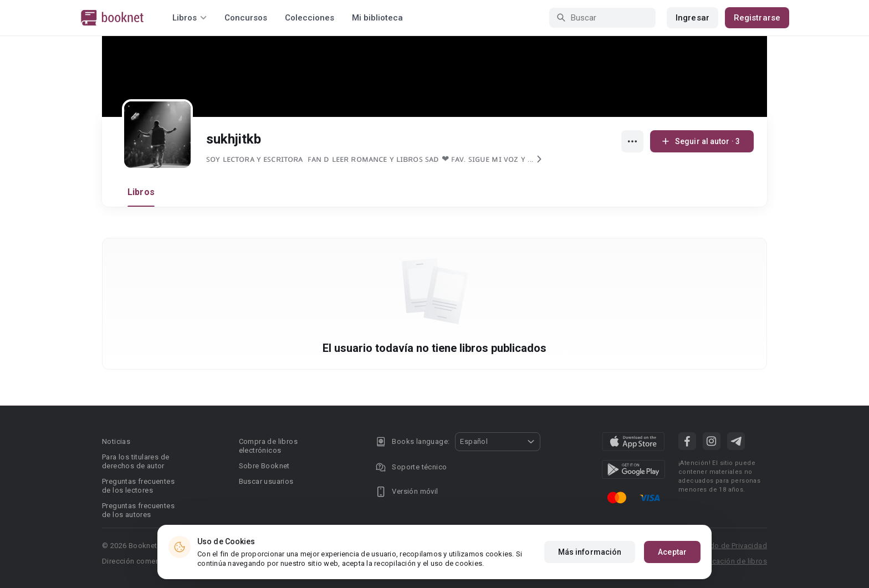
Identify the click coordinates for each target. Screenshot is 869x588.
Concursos (246, 18)
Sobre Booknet (264, 466)
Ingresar (692, 18)
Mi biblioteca (377, 18)
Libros (141, 192)
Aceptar (672, 553)
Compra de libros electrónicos (268, 446)
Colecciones (310, 18)
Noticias (116, 441)
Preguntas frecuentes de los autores (138, 510)
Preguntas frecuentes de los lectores (138, 486)
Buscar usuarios (266, 481)
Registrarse (757, 18)
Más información (590, 553)
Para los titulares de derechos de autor (136, 461)
